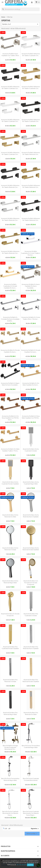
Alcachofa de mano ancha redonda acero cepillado (31, 516)
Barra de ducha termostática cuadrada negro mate (31, 746)
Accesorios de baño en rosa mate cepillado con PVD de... (31, 417)
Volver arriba (32, 834)
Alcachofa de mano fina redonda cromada (10, 681)
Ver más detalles (22, 865)
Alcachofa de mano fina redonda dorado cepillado (31, 681)
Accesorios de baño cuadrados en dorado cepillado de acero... (10, 286)
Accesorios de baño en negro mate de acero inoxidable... (10, 384)
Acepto (30, 865)
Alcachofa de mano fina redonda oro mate (31, 713)
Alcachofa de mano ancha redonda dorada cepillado (31, 549)
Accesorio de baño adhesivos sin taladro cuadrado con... (31, 55)
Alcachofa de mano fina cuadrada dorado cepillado (10, 648)
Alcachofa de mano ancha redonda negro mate (10, 582)
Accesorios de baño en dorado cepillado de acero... (10, 351)
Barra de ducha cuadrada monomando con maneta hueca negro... (31, 813)
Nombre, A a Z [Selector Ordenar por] (20, 24)
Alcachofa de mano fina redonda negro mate (10, 713)
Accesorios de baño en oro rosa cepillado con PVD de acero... (10, 418)
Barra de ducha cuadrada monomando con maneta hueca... (10, 813)
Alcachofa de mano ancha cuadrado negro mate (31, 483)
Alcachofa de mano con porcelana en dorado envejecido (31, 583)
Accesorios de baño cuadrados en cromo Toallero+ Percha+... (31, 253)
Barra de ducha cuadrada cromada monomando (31, 779)
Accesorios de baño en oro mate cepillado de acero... (31, 384)
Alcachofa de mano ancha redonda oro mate (10, 516)
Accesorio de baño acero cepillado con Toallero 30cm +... (10, 56)
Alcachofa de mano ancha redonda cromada (10, 549)
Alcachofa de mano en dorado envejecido (10, 615)
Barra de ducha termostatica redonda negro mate (10, 779)
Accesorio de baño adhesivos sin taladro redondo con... (31, 153)
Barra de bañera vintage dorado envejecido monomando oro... (10, 747)
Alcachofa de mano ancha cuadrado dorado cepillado (10, 483)
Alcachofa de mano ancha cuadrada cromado (31, 450)
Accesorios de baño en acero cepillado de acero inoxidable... (31, 286)
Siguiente (35, 829)
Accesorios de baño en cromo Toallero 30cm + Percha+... (31, 318)
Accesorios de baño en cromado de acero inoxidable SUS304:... (10, 319)
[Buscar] (20, 9)
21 (9, 829)
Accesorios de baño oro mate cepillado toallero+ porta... (10, 450)
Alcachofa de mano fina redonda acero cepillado (31, 648)
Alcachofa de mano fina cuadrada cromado (31, 615)
